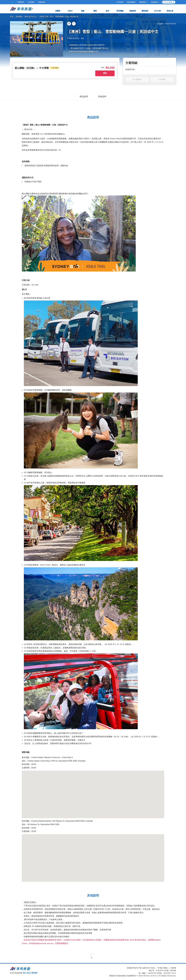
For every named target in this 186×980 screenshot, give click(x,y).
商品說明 (84, 97)
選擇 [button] (105, 73)
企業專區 (31, 2)
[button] (32, 68)
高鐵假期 (133, 9)
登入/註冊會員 (169, 2)
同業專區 (21, 2)
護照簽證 (145, 9)
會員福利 (155, 2)
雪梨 (82, 38)
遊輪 (83, 9)
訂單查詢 (120, 2)
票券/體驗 (120, 9)
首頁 (12, 17)
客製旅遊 (42, 2)
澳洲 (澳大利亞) (30, 17)
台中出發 (157, 9)
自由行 (70, 9)
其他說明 (102, 97)
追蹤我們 (143, 2)
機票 (95, 9)
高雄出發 (170, 9)
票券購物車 (131, 2)
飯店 (108, 9)
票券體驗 (19, 17)
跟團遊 (58, 9)
